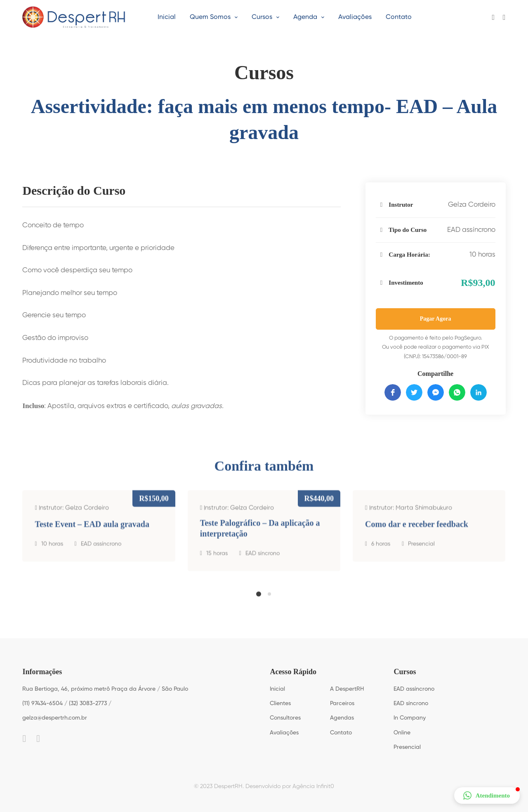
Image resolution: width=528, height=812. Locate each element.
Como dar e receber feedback (417, 537)
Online (402, 733)
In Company (410, 718)
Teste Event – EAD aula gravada (92, 537)
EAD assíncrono (471, 230)
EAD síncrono (263, 566)
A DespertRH (347, 689)
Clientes (280, 703)
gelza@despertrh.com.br (55, 718)
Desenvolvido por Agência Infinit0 (290, 786)
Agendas (342, 718)
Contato (341, 733)
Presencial (421, 557)
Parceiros (342, 703)
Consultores (285, 718)
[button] (259, 600)
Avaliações (284, 733)
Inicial (277, 689)
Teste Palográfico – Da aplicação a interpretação (260, 541)
